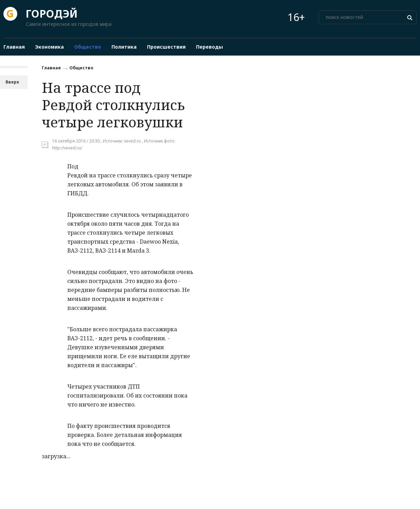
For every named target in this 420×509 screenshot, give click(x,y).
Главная (51, 68)
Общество (81, 68)
